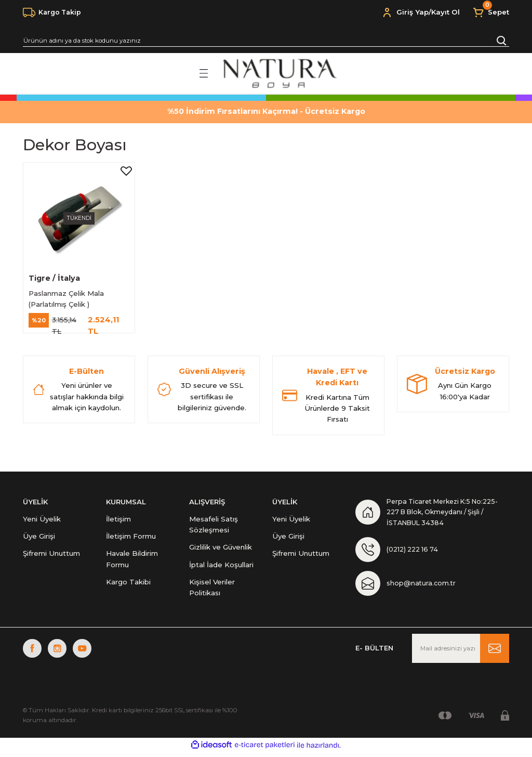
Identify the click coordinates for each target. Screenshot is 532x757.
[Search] (266, 41)
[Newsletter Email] (461, 653)
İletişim (118, 521)
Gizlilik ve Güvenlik (221, 550)
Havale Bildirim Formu (132, 561)
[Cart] (491, 12)
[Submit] (495, 653)
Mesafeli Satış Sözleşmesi (214, 526)
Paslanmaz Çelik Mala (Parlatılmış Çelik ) (67, 297)
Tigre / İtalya (55, 277)
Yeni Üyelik (42, 521)
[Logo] (279, 73)
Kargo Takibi (128, 584)
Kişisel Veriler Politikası (212, 589)
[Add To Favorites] (125, 172)
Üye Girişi (39, 538)
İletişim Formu (131, 538)
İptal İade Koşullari (221, 567)
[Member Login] (387, 12)
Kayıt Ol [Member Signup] (445, 12)
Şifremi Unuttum (51, 556)
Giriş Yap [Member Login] (413, 12)
